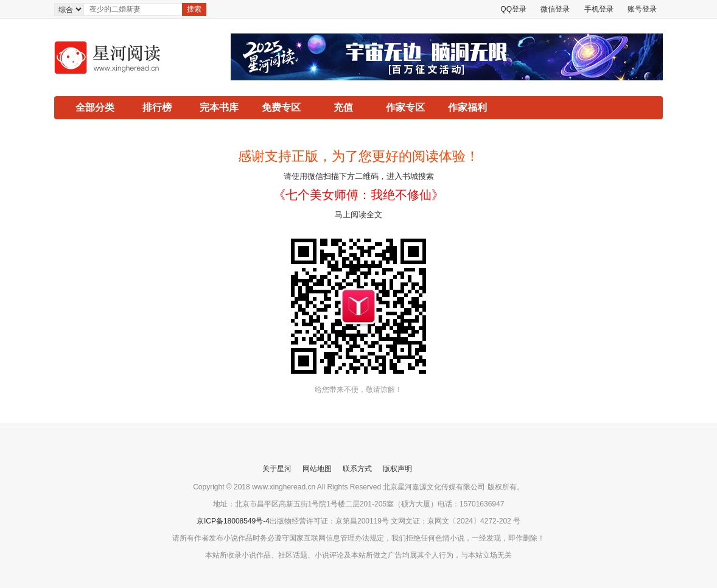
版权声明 (397, 469)
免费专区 (281, 107)
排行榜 (157, 107)
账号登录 (642, 9)
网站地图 (317, 469)
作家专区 (405, 107)
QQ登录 (513, 9)
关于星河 (277, 469)
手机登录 (599, 9)
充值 (343, 107)
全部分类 (95, 107)
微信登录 (555, 9)
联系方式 (357, 469)
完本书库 (219, 107)
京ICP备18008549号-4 (233, 521)
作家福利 (467, 107)
